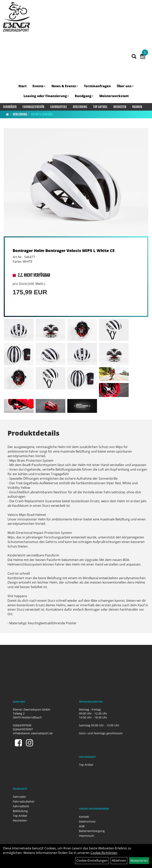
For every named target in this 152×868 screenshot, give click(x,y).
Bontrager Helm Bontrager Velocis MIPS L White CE (64, 251)
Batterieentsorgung (92, 831)
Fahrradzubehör (33, 107)
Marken (137, 107)
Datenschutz (87, 821)
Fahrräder (10, 107)
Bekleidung (80, 107)
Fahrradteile (59, 107)
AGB (82, 826)
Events (39, 86)
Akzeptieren (139, 860)
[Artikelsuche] (134, 57)
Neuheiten (120, 107)
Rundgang (84, 96)
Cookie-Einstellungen (92, 860)
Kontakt (84, 817)
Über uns (125, 86)
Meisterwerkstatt (114, 96)
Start (22, 86)
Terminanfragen (97, 86)
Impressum (86, 836)
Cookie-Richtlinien (104, 853)
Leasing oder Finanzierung (46, 96)
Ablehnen (119, 860)
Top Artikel (100, 107)
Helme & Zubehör (42, 114)
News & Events (65, 86)
